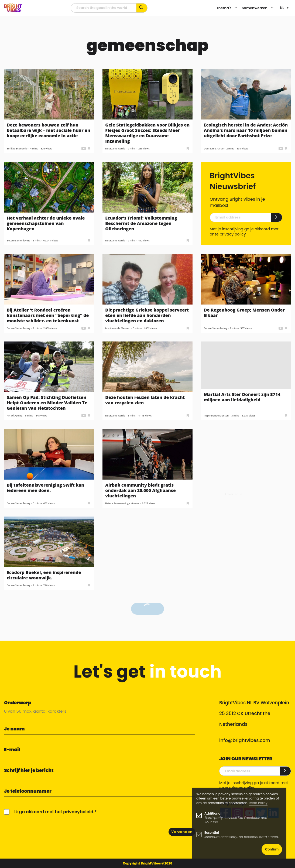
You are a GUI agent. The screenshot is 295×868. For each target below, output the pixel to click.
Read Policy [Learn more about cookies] (258, 803)
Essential (212, 833)
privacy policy (233, 234)
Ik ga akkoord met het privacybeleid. (54, 812)
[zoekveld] (104, 8)
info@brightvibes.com (245, 740)
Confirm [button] (272, 849)
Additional (213, 813)
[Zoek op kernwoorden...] (142, 8)
